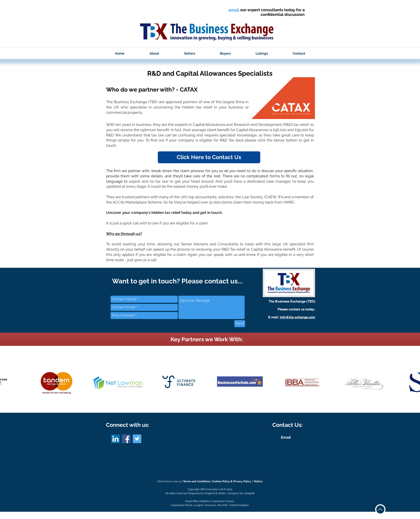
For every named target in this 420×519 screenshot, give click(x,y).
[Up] (380, 509)
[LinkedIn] (115, 439)
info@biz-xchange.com (297, 317)
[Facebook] (126, 439)
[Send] (240, 324)
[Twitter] (137, 439)
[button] (154, 53)
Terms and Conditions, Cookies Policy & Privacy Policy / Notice (223, 481)
